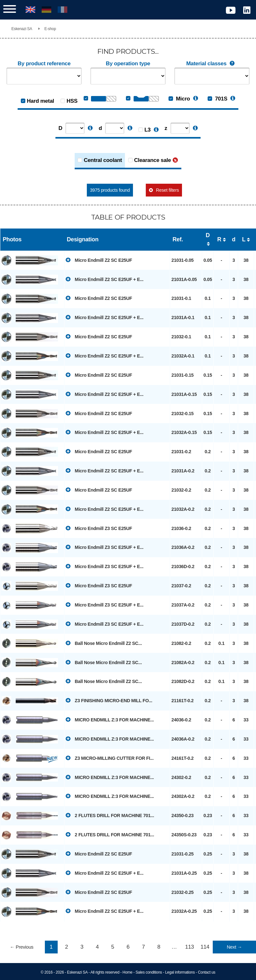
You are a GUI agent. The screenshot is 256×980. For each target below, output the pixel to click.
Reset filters (167, 190)
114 (205, 947)
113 (190, 947)
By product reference (44, 64)
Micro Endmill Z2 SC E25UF (99, 260)
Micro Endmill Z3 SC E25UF (99, 528)
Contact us (207, 972)
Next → (234, 947)
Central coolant (103, 160)
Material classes (212, 64)
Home (127, 972)
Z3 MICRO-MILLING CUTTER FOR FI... (110, 758)
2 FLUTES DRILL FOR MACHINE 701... (110, 815)
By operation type (128, 64)
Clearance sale (153, 160)
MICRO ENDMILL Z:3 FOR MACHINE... (110, 719)
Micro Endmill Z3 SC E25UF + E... (105, 547)
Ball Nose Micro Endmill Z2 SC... (104, 643)
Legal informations (180, 972)
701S (218, 99)
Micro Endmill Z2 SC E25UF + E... (105, 279)
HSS (72, 101)
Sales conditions (149, 972)
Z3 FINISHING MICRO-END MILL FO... (109, 700)
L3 (148, 130)
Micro (179, 99)
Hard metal (41, 101)
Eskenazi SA (22, 29)
